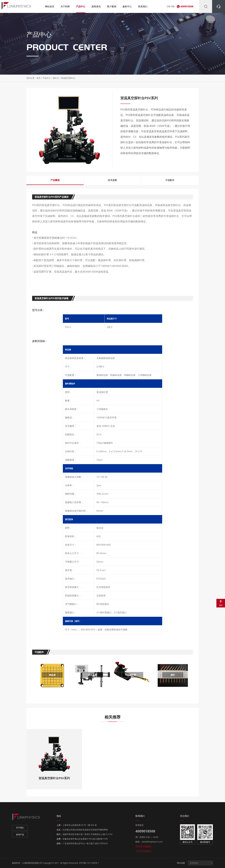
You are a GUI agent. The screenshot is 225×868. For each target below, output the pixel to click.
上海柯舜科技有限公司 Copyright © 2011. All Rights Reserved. (50, 863)
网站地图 (181, 863)
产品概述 (55, 180)
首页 (38, 78)
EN (173, 6)
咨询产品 (20, 834)
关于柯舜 (65, 6)
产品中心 (81, 6)
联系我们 (143, 6)
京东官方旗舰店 (143, 851)
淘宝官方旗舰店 (143, 846)
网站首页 (50, 6)
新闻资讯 (96, 6)
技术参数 (113, 180)
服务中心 (127, 6)
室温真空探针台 (68, 78)
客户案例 (112, 6)
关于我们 (20, 828)
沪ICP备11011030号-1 (89, 863)
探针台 (56, 78)
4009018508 (187, 6)
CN (168, 6)
